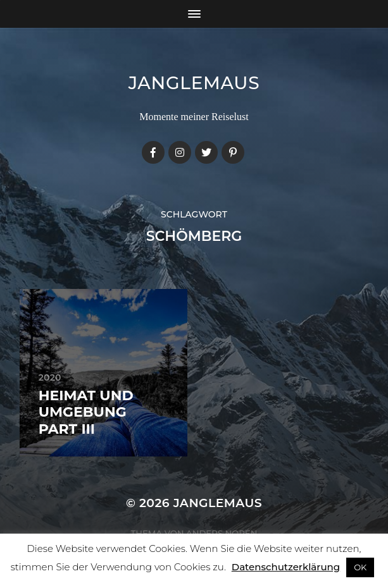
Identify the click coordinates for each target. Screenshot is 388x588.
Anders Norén (222, 533)
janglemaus (194, 83)
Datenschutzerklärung (286, 567)
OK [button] (360, 567)
